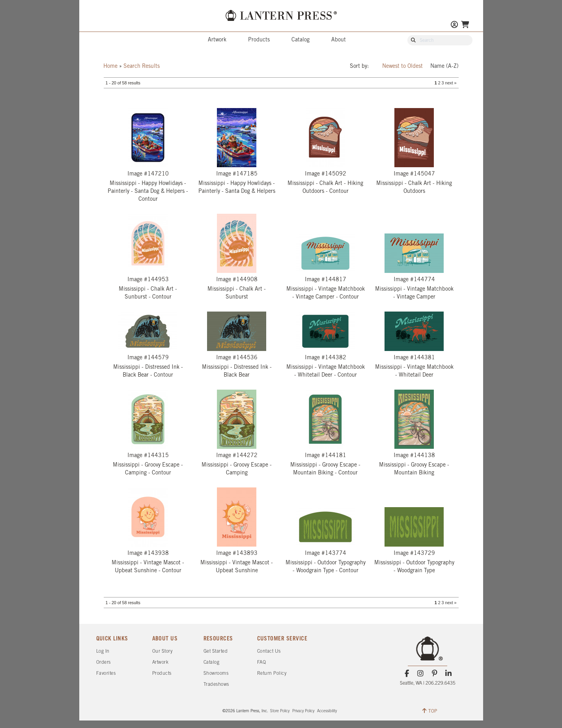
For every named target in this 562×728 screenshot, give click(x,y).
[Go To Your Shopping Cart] (465, 25)
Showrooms (216, 673)
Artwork (217, 40)
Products (259, 40)
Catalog (301, 40)
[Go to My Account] (454, 25)
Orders (104, 662)
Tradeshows (216, 684)
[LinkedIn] (448, 674)
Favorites (106, 673)
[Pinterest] (434, 674)
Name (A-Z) (444, 66)
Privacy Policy (303, 711)
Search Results (142, 66)
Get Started (216, 651)
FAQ (262, 662)
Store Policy (280, 711)
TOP (430, 711)
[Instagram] (421, 674)
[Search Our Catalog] (444, 41)
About (339, 40)
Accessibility (327, 711)
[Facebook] (407, 674)
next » (451, 83)
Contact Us (269, 651)
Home (110, 66)
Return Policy (272, 673)
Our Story (162, 651)
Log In (103, 651)
